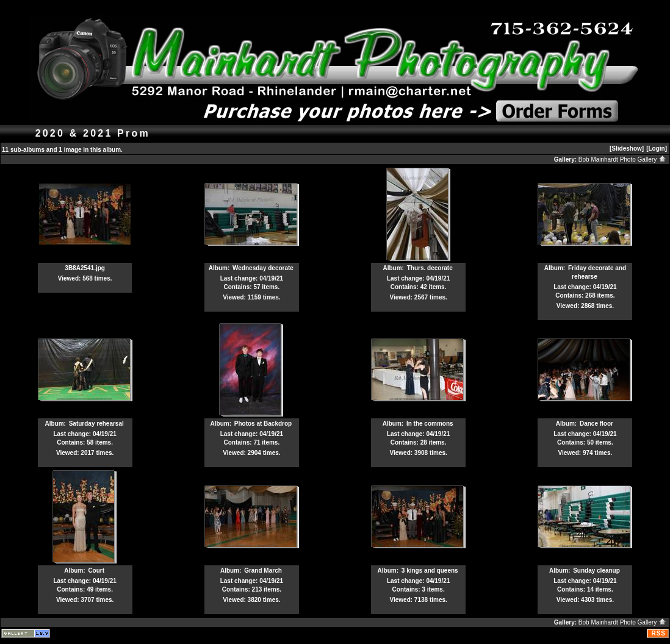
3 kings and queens (430, 571)
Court (96, 571)
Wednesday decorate (263, 268)
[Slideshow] (627, 148)
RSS (658, 633)
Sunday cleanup (596, 571)
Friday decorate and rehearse (597, 272)
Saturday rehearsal (96, 424)
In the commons (430, 424)
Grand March (263, 571)
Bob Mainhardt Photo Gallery (622, 159)
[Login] (657, 148)
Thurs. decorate (430, 268)
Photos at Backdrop (263, 424)
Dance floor (596, 424)
